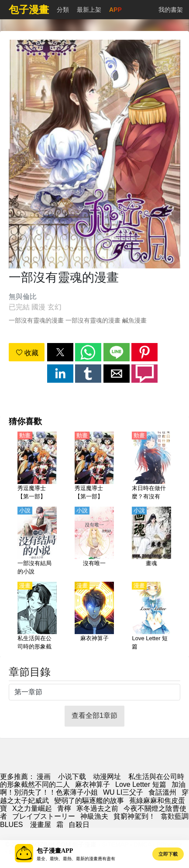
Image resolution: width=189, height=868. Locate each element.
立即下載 (168, 854)
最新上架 (89, 10)
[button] (60, 352)
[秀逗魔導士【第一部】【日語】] (94, 467)
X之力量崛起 (32, 808)
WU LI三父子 (123, 792)
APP (115, 10)
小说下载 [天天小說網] (72, 777)
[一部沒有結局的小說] (37, 542)
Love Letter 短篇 (141, 784)
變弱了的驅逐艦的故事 (89, 801)
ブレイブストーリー (44, 816)
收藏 (27, 353)
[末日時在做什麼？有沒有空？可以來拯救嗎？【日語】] (151, 467)
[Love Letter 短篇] (151, 617)
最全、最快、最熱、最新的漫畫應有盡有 (76, 859)
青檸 (64, 808)
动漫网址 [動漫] (107, 777)
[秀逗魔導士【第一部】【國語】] (37, 467)
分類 (63, 10)
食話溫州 (162, 792)
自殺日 (79, 825)
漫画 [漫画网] (44, 777)
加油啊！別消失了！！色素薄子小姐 (93, 788)
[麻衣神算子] (94, 617)
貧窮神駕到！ (134, 816)
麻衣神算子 (93, 784)
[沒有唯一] (94, 542)
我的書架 (171, 10)
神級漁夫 (94, 816)
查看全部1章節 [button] (94, 715)
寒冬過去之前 (97, 808)
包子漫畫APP (55, 851)
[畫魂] (151, 542)
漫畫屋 (41, 825)
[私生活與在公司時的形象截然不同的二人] (37, 617)
